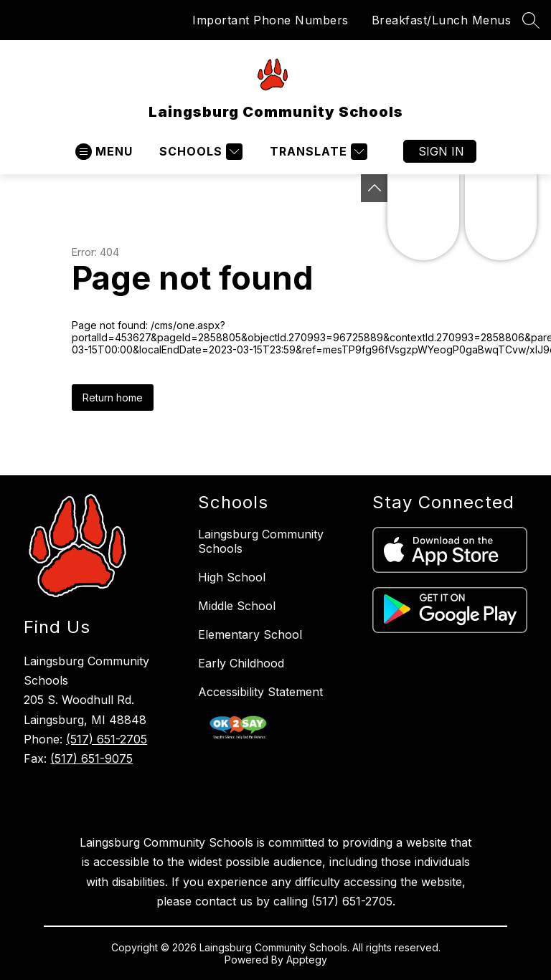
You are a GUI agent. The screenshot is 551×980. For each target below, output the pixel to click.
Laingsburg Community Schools (261, 541)
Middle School (237, 606)
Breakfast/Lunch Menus (442, 20)
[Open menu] (104, 152)
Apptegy (307, 960)
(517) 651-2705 (107, 739)
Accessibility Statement (260, 692)
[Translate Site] (317, 152)
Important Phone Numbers (270, 20)
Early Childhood (241, 663)
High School (232, 577)
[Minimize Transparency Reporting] (375, 188)
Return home (113, 398)
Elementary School (250, 634)
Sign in (441, 151)
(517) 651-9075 (91, 758)
